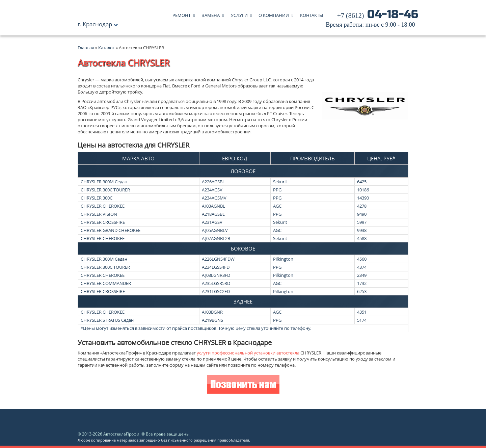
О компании (274, 14)
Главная (86, 48)
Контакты (312, 14)
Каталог (107, 48)
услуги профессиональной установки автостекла (248, 353)
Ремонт (182, 14)
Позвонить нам (243, 385)
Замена (211, 14)
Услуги (239, 14)
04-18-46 (372, 20)
